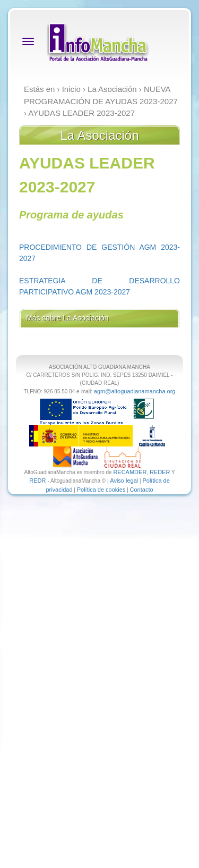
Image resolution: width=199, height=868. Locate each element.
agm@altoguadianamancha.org (135, 391)
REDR (38, 481)
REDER (160, 472)
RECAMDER (130, 472)
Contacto (142, 490)
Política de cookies (101, 490)
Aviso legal (124, 481)
